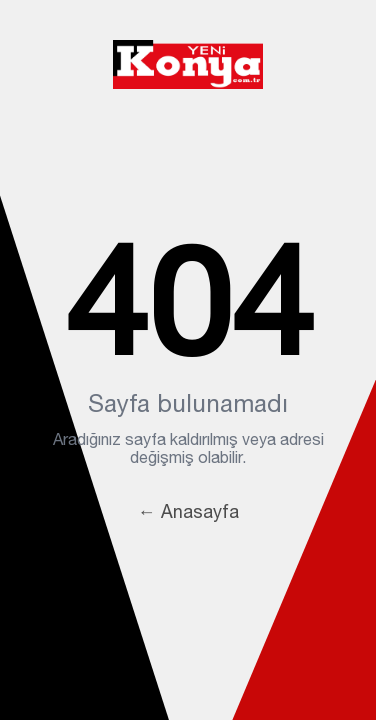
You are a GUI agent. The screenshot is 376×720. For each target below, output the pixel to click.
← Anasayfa (188, 511)
